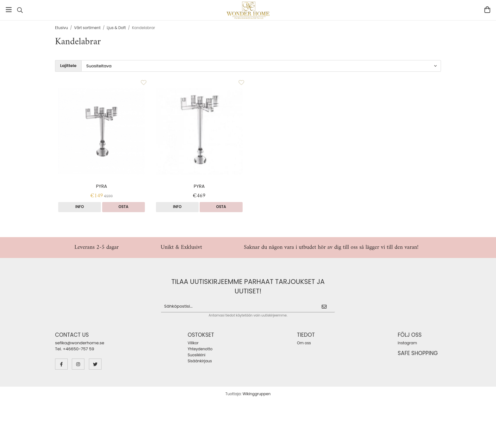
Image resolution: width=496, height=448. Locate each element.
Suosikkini (196, 355)
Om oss (304, 343)
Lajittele (68, 66)
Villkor (193, 343)
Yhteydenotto (200, 349)
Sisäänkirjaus (200, 361)
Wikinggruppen (257, 394)
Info (80, 207)
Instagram (407, 343)
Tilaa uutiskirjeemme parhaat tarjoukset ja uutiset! (248, 286)
